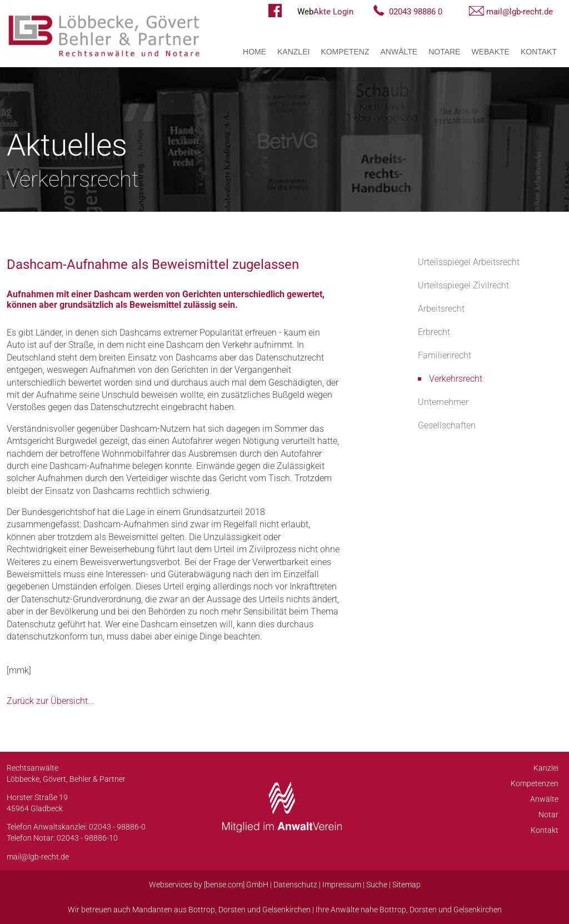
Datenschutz (295, 885)
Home (254, 52)
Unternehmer (443, 402)
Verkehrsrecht (456, 379)
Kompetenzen (535, 783)
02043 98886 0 (416, 12)
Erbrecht (434, 332)
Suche (377, 885)
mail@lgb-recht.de (520, 12)
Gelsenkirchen (286, 910)
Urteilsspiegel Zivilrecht (463, 285)
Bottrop (202, 910)
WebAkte (490, 52)
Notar (548, 815)
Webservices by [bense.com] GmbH (209, 885)
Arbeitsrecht (441, 309)
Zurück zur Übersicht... (51, 701)
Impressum (342, 885)
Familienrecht (445, 355)
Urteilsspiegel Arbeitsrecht (469, 262)
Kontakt (539, 52)
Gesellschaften (447, 425)
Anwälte (399, 52)
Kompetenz (345, 52)
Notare (444, 52)
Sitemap (406, 885)
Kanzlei (293, 52)
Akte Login (325, 12)
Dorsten (232, 910)
